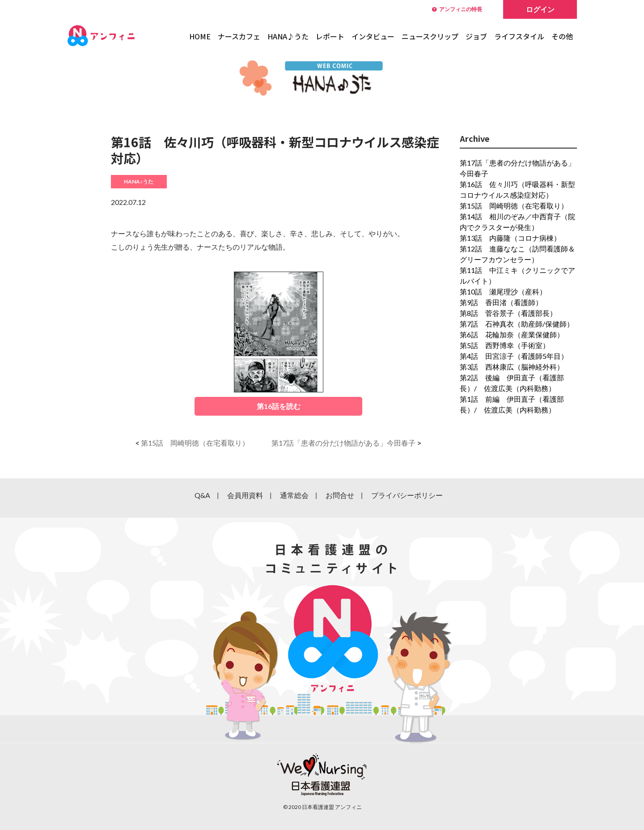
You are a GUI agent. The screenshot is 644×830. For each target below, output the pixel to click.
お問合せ (340, 495)
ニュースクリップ (430, 36)
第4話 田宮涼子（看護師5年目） (514, 356)
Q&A (202, 495)
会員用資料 (245, 495)
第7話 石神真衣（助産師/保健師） (517, 324)
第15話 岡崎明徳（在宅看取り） (195, 443)
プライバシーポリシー (407, 495)
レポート (330, 36)
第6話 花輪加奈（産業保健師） (512, 334)
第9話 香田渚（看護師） (501, 302)
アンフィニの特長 (457, 9)
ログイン (540, 9)
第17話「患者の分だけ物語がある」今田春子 (343, 443)
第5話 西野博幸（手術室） (505, 345)
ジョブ (476, 36)
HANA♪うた (288, 36)
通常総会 (294, 495)
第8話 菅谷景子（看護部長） (508, 313)
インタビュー (373, 36)
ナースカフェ (239, 36)
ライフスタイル (519, 36)
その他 (562, 36)
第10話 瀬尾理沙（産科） (503, 292)
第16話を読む (279, 406)
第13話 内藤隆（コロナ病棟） (510, 238)
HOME (200, 36)
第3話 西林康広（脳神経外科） (512, 367)
